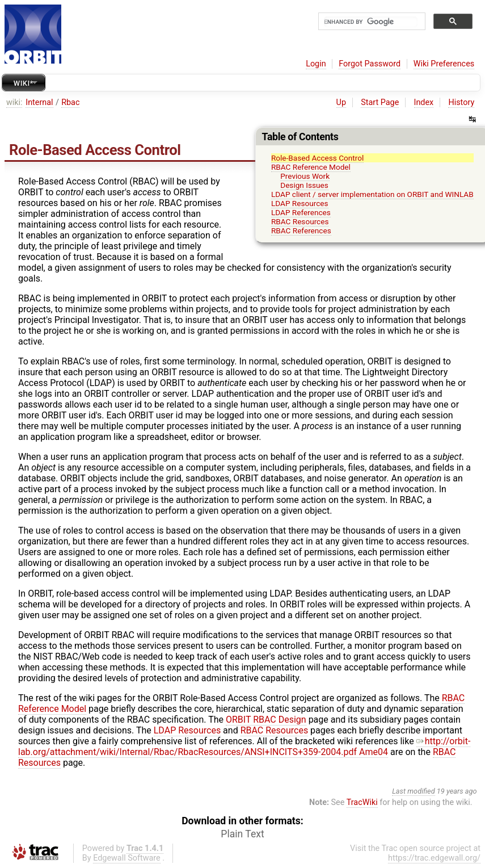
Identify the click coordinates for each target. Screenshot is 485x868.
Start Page (380, 102)
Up (341, 102)
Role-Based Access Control (317, 158)
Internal (39, 102)
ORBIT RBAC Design (266, 720)
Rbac (70, 102)
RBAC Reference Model (311, 167)
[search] (371, 22)
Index (424, 102)
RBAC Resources (300, 221)
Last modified (414, 791)
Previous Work (305, 176)
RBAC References (301, 230)
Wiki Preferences (444, 64)
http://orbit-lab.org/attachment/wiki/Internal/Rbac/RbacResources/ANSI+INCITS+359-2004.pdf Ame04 (244, 747)
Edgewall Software (127, 858)
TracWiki (362, 802)
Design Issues (304, 185)
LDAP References (301, 212)
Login (316, 64)
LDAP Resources (300, 203)
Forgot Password (370, 64)
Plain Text (242, 834)
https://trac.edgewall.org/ (434, 858)
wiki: (14, 102)
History (461, 102)
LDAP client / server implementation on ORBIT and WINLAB (372, 194)
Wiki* (24, 83)
